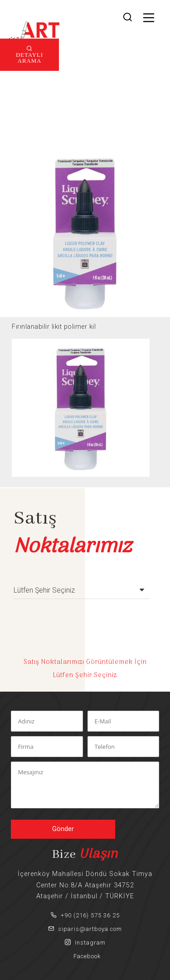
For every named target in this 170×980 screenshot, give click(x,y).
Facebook (85, 956)
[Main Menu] (149, 17)
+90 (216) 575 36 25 (85, 915)
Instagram (85, 943)
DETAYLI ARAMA (29, 57)
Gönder (63, 829)
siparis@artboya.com (85, 929)
